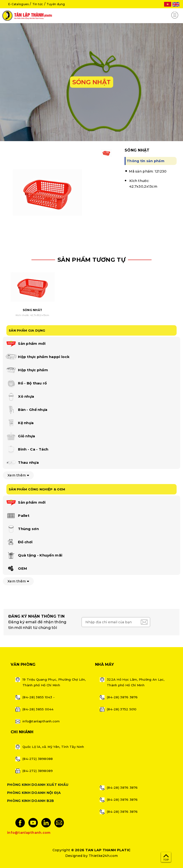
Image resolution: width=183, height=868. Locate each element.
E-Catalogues (18, 4)
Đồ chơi (19, 542)
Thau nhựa (22, 463)
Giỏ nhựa (20, 436)
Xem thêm (18, 475)
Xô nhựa (20, 397)
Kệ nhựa (19, 423)
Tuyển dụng (56, 4)
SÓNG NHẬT (33, 310)
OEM (16, 569)
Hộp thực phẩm (27, 370)
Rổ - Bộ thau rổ (26, 383)
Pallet (17, 516)
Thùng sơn (22, 529)
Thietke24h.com (103, 856)
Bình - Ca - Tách (27, 450)
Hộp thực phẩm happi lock (37, 357)
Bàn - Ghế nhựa (26, 410)
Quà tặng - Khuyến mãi (34, 556)
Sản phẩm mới (25, 344)
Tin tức (38, 4)
